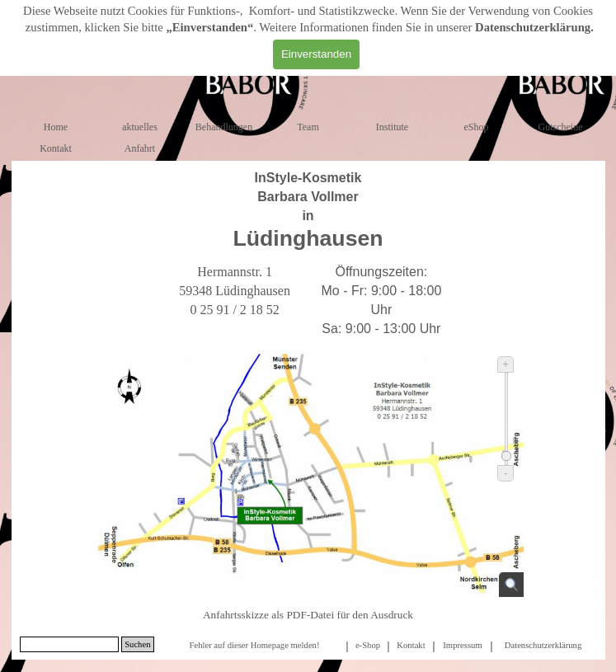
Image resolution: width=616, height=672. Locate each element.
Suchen (137, 644)
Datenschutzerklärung (533, 27)
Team (308, 127)
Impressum (462, 645)
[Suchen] (70, 644)
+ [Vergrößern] (505, 364)
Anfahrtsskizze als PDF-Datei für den (308, 615)
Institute (392, 127)
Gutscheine (561, 127)
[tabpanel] (308, 210)
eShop (477, 127)
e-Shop (368, 645)
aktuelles (140, 127)
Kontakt (56, 148)
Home (56, 127)
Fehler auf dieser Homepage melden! (254, 645)
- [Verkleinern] (505, 473)
